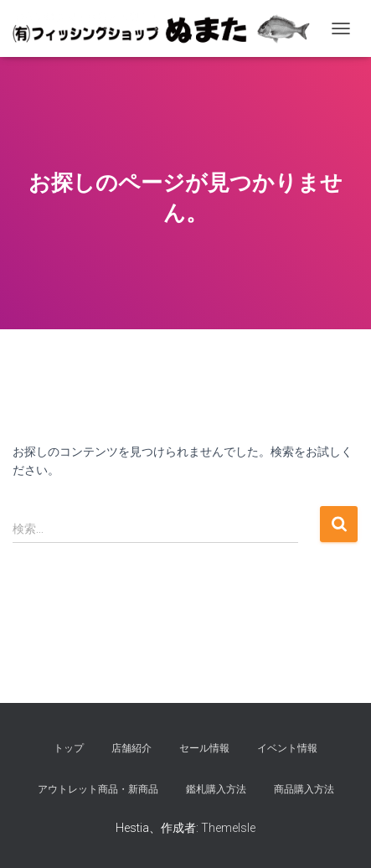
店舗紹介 (131, 748)
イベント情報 (287, 748)
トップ (69, 748)
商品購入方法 (304, 789)
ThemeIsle (228, 828)
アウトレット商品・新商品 (98, 789)
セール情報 (204, 748)
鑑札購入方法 (216, 789)
